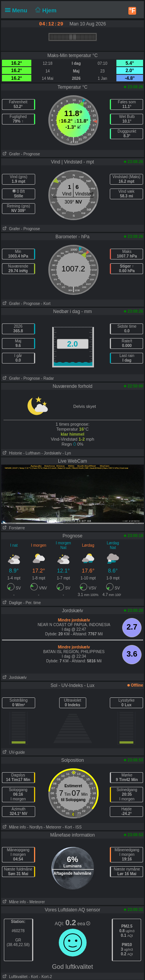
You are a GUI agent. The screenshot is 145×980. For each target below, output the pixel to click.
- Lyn (67, 453)
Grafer (11, 154)
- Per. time (32, 603)
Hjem (45, 10)
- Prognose (30, 154)
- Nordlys (35, 827)
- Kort (46, 304)
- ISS (77, 827)
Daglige (12, 603)
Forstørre (13, 528)
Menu (18, 10)
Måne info (14, 827)
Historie (12, 453)
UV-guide (13, 752)
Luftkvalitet (14, 977)
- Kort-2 (45, 977)
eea (84, 924)
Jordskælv (14, 678)
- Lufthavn (32, 453)
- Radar (47, 378)
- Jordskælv (51, 453)
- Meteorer (53, 827)
